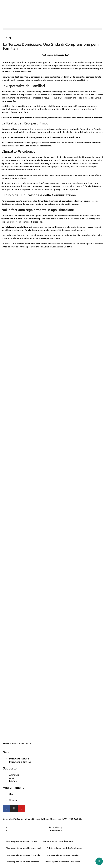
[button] (52, 29)
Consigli (8, 37)
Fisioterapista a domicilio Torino (21, 841)
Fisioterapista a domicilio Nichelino (63, 855)
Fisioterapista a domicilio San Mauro (64, 848)
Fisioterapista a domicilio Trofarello (23, 855)
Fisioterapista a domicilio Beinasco (22, 862)
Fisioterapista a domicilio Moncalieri (23, 848)
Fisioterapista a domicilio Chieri (58, 841)
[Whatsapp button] (99, 861)
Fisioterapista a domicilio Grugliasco (62, 862)
